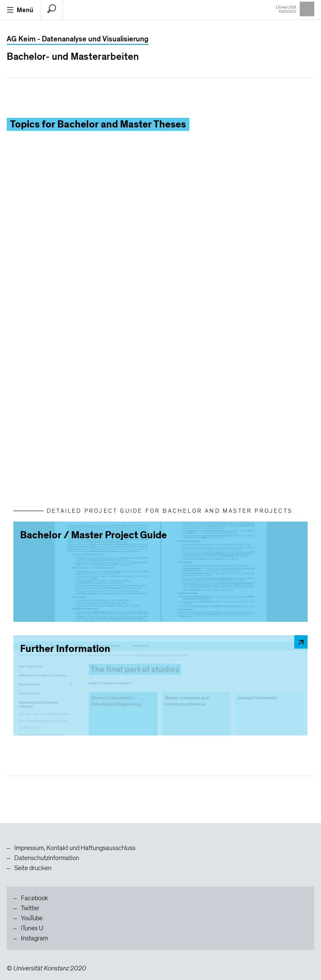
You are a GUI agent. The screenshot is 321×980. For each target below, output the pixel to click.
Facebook (34, 898)
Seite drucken (33, 868)
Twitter (30, 908)
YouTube (32, 918)
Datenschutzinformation (47, 858)
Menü (20, 10)
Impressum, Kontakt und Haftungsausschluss (75, 848)
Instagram (34, 938)
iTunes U (32, 928)
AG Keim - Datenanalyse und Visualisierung (78, 39)
